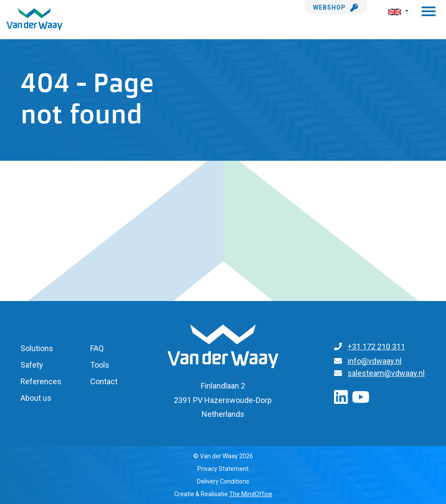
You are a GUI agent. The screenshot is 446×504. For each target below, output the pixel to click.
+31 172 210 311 (376, 347)
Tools (100, 365)
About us (36, 398)
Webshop (336, 7)
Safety (32, 365)
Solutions (37, 348)
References (41, 381)
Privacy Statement (223, 469)
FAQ (97, 348)
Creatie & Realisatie (223, 494)
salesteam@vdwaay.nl (386, 373)
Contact (104, 381)
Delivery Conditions (223, 481)
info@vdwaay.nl (375, 361)
